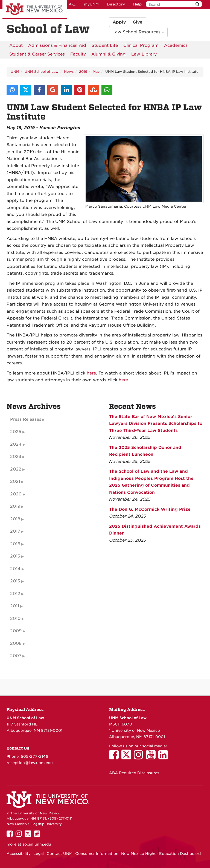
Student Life (105, 45)
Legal (39, 854)
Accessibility (19, 854)
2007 (16, 656)
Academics (176, 45)
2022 (16, 469)
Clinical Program (141, 45)
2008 (16, 643)
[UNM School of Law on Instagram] (140, 757)
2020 (16, 494)
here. (124, 380)
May (96, 72)
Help (137, 4)
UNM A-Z (67, 4)
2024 (16, 444)
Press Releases (26, 419)
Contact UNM (59, 854)
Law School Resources (138, 32)
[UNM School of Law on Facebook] (115, 757)
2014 (15, 569)
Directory (116, 4)
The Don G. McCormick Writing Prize (150, 509)
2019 (83, 72)
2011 (15, 606)
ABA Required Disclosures (134, 773)
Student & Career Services (37, 54)
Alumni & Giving (109, 54)
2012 (15, 594)
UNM (15, 72)
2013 (15, 581)
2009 (16, 631)
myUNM (91, 4)
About (16, 45)
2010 (15, 619)
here (91, 373)
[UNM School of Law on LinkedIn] (164, 757)
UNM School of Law (42, 72)
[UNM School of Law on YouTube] (152, 757)
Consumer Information (97, 854)
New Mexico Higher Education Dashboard (161, 854)
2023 (16, 457)
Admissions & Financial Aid (57, 45)
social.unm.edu (37, 844)
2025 (16, 432)
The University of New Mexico (35, 10)
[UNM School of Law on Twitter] (128, 757)
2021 (15, 481)
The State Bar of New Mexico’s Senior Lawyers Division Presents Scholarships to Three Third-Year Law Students (156, 424)
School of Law (48, 29)
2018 (15, 519)
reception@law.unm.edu (30, 763)
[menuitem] (16, 45)
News (69, 72)
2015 (15, 556)
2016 (15, 544)
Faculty (78, 54)
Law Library (144, 54)
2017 (15, 531)
